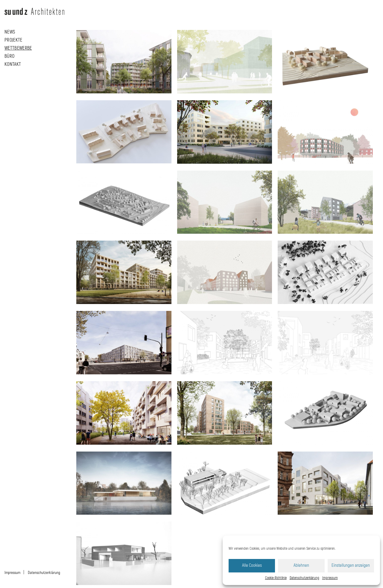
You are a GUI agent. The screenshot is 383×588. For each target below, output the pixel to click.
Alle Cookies (252, 565)
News (10, 31)
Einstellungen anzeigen (351, 565)
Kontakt (13, 64)
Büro (9, 56)
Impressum (330, 578)
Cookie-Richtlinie (276, 578)
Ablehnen (301, 565)
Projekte (13, 39)
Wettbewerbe (18, 48)
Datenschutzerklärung (304, 578)
